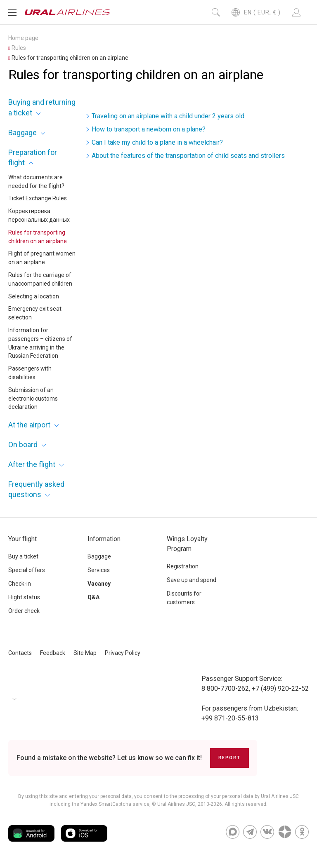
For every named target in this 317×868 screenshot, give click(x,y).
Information (104, 539)
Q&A (93, 597)
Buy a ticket (23, 556)
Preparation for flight (33, 157)
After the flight (32, 464)
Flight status (24, 597)
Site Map (85, 653)
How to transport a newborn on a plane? (149, 129)
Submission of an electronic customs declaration (33, 399)
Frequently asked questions (36, 489)
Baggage (22, 133)
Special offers (27, 570)
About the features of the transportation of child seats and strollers (188, 156)
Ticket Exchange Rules (38, 198)
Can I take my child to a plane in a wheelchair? (157, 142)
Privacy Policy (123, 653)
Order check (24, 611)
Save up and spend (192, 580)
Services (99, 570)
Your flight (22, 539)
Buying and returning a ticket (42, 107)
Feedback (53, 653)
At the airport (29, 425)
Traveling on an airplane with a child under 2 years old (168, 116)
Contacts (20, 653)
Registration (183, 566)
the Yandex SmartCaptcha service (111, 804)
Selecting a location (34, 296)
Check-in (20, 584)
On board (23, 445)
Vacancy (99, 584)
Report (229, 758)
